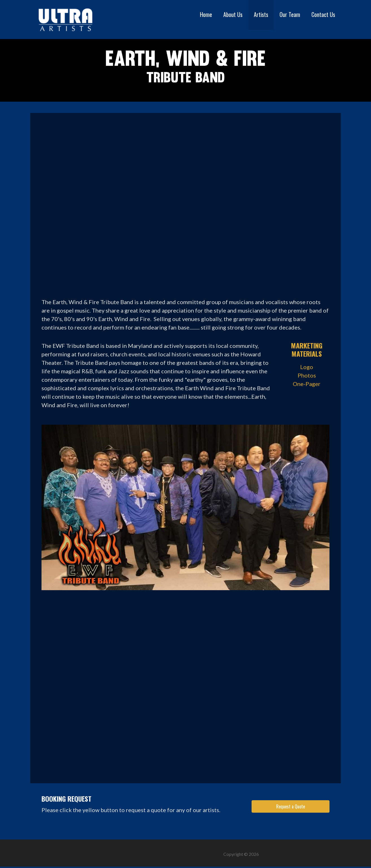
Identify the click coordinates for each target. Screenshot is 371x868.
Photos (307, 375)
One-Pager (307, 384)
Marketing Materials (307, 349)
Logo (307, 367)
